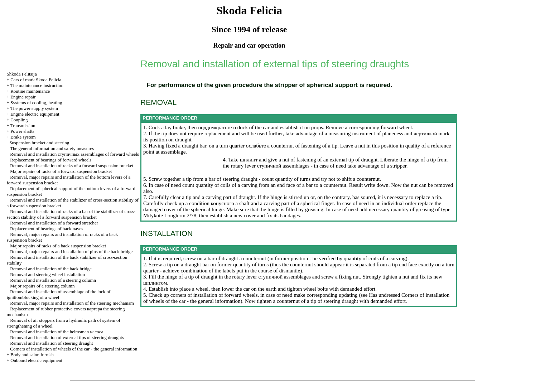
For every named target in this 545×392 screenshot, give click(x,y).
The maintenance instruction (37, 85)
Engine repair (23, 97)
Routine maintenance (30, 91)
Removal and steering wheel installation (47, 274)
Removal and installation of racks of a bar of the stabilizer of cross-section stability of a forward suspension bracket (71, 214)
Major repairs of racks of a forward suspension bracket (61, 171)
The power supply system (34, 108)
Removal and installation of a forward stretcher (54, 223)
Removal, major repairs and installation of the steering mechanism (72, 303)
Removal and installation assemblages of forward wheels (74, 154)
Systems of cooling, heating (36, 103)
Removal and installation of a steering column (53, 280)
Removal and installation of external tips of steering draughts (67, 337)
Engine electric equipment (35, 114)
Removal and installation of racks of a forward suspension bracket (72, 166)
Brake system (23, 137)
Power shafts (22, 131)
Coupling (19, 120)
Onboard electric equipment (36, 360)
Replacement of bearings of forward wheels (51, 160)
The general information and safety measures (52, 148)
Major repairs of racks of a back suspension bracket (58, 246)
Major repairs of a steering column (42, 286)
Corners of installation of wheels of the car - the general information (74, 349)
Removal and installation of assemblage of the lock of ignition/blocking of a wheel (59, 294)
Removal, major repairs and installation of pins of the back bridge (71, 251)
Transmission (23, 125)
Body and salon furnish (32, 355)
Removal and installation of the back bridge (51, 269)
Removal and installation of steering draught (51, 343)
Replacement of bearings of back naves (47, 229)
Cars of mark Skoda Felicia (36, 80)
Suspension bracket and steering (39, 143)
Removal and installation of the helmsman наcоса (57, 332)
